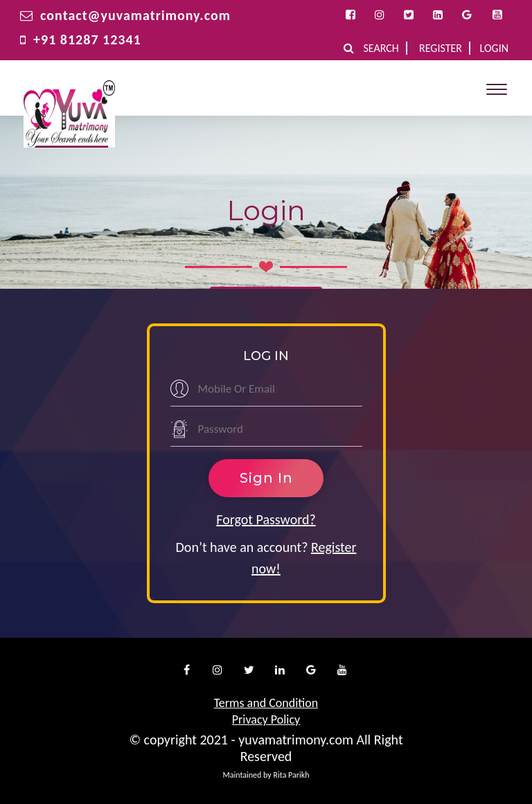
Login (494, 48)
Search (381, 48)
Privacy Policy (266, 720)
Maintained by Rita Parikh (266, 775)
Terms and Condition (266, 703)
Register (441, 48)
